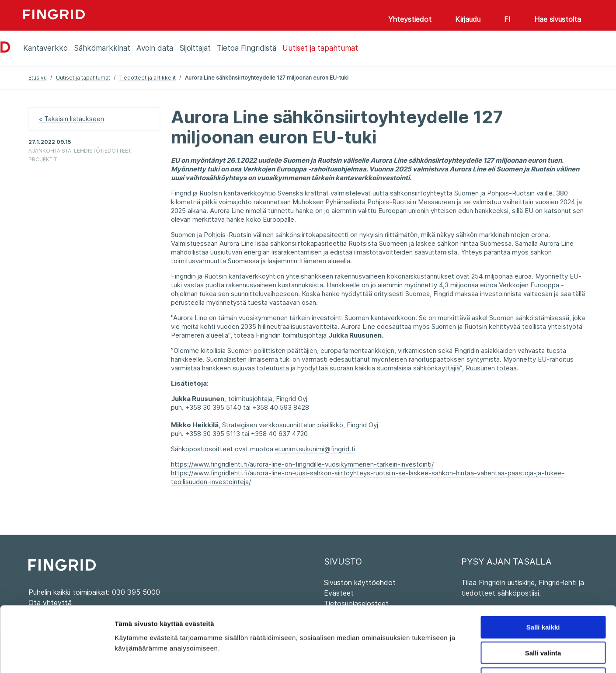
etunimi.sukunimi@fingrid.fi (315, 449)
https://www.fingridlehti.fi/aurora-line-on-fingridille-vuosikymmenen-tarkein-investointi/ (302, 464)
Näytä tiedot (468, 656)
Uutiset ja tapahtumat (83, 78)
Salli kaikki (543, 566)
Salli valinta (543, 591)
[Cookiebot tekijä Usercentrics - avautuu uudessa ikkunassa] (57, 656)
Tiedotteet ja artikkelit (148, 78)
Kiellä (543, 617)
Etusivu (38, 78)
